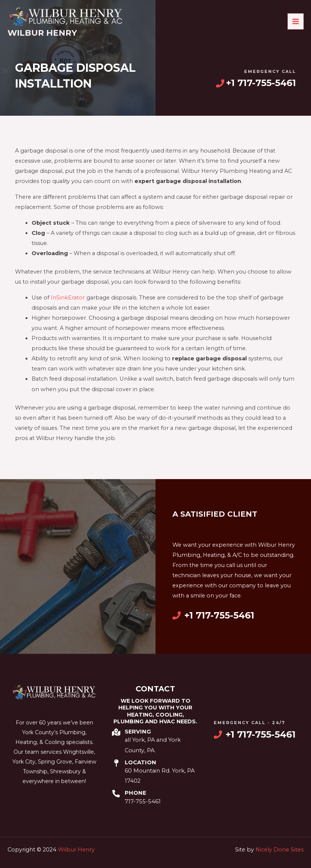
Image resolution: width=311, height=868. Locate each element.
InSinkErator (68, 298)
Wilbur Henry (42, 34)
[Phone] (116, 794)
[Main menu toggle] (296, 22)
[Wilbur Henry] (69, 18)
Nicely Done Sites (279, 850)
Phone (135, 793)
